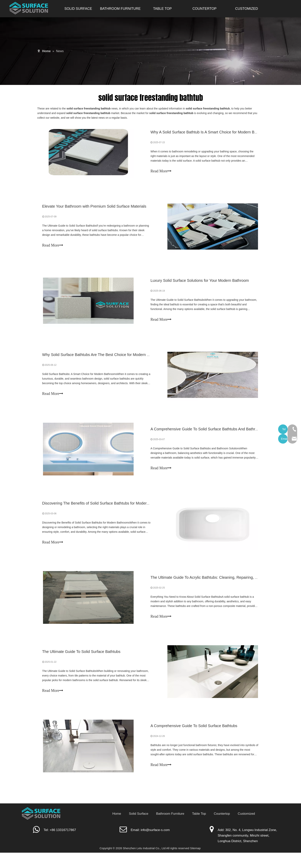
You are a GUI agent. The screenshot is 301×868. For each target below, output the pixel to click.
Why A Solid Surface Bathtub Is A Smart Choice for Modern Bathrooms (210, 133)
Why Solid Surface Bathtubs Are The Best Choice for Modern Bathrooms (105, 361)
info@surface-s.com (155, 845)
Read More (161, 172)
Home (117, 829)
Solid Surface (139, 829)
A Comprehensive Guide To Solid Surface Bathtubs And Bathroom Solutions (215, 436)
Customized (246, 829)
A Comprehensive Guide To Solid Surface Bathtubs (194, 740)
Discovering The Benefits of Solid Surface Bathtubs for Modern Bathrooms (106, 512)
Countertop (222, 829)
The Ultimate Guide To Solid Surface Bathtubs (82, 664)
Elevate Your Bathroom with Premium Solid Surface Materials (95, 209)
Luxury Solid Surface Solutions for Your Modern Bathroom (200, 285)
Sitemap (195, 863)
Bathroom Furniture (170, 829)
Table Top (199, 829)
